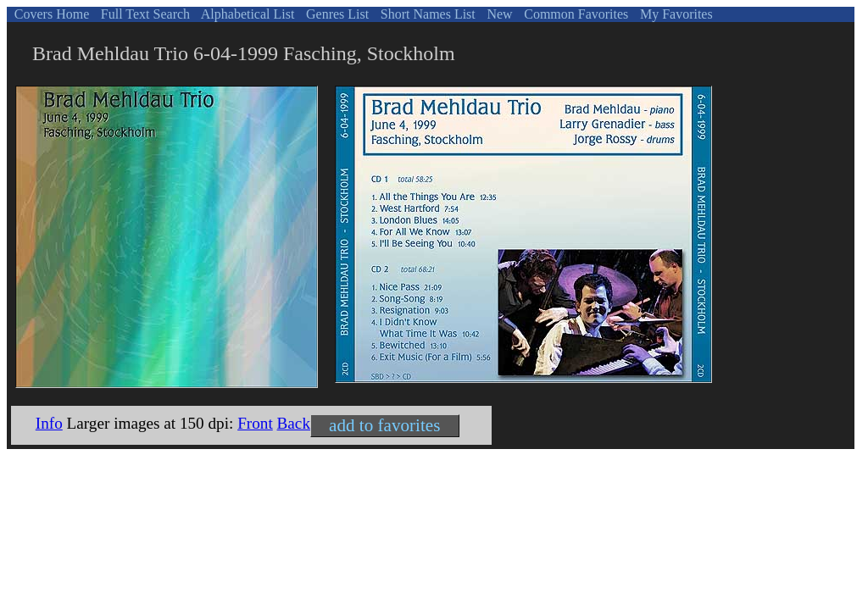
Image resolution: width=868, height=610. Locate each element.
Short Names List (426, 14)
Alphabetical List (247, 14)
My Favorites (675, 14)
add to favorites (384, 425)
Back (294, 423)
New (498, 14)
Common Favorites (574, 14)
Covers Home (50, 14)
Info (49, 423)
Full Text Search (144, 14)
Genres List (336, 14)
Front (255, 423)
